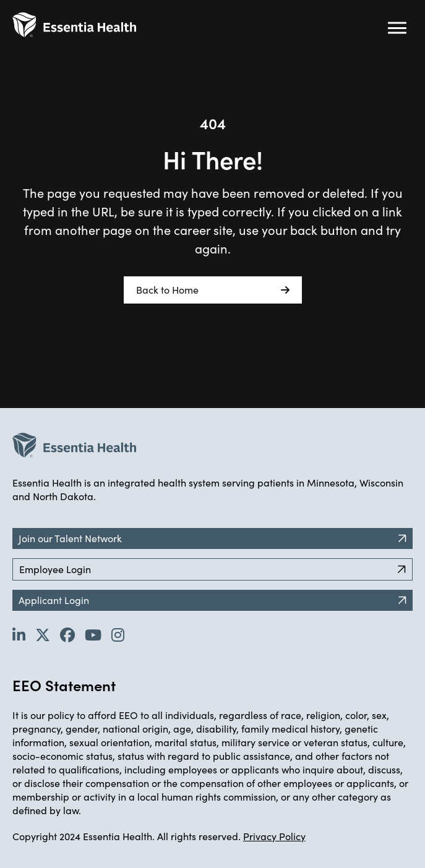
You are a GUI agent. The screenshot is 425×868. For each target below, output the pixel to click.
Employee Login (212, 569)
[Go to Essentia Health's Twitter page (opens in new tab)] (43, 634)
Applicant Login (212, 600)
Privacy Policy (274, 836)
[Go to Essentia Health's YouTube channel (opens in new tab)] (93, 634)
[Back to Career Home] (74, 25)
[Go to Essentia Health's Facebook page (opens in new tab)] (67, 634)
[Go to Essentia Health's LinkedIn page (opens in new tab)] (19, 634)
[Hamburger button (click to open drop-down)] (397, 28)
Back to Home (213, 290)
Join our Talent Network (212, 538)
